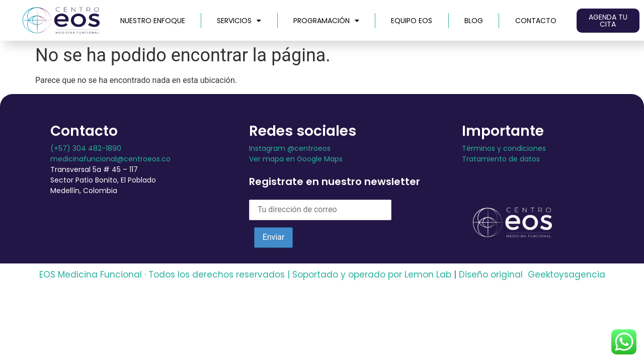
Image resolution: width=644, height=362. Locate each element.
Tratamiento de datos (501, 159)
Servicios (239, 21)
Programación (326, 21)
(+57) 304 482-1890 (86, 148)
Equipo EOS (412, 21)
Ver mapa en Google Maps (296, 159)
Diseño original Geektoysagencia (532, 275)
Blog (474, 21)
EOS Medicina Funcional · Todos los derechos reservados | (165, 275)
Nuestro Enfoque (153, 21)
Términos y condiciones (504, 148)
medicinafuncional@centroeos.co (110, 159)
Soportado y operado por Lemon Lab (372, 275)
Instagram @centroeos (290, 148)
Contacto (536, 21)
